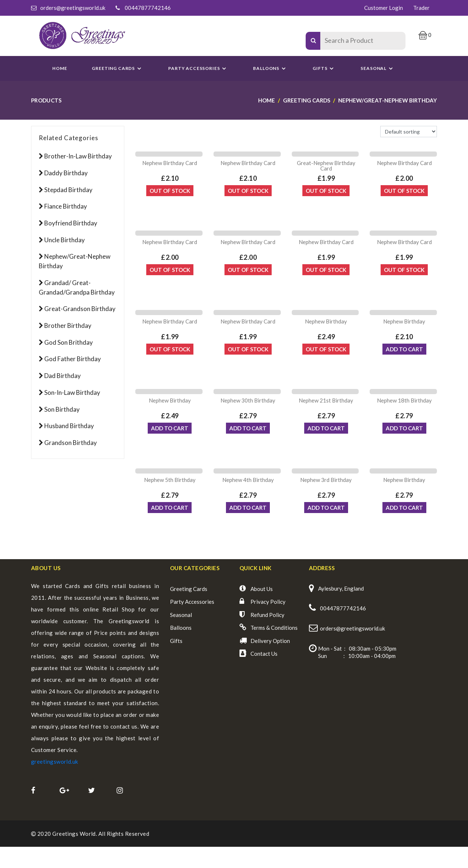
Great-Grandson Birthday (80, 309)
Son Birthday (62, 409)
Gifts (324, 68)
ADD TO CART (404, 362)
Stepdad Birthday (68, 190)
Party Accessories (192, 623)
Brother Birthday (68, 325)
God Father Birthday (73, 359)
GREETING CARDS (118, 68)
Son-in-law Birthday (72, 392)
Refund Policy (267, 636)
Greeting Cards (189, 610)
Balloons (270, 68)
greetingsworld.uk (55, 782)
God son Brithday (69, 342)
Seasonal (181, 636)
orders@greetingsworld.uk (73, 8)
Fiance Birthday (66, 206)
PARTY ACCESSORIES (198, 68)
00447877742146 (148, 8)
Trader (421, 8)
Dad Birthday (63, 376)
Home (60, 68)
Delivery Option (270, 662)
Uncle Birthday (65, 240)
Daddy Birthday (66, 173)
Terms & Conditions (274, 649)
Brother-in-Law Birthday (78, 156)
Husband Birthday (69, 426)
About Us (262, 610)
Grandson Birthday (71, 443)
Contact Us (264, 675)
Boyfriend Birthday (71, 223)
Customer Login (384, 8)
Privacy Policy (268, 623)
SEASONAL (378, 68)
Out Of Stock (170, 195)
